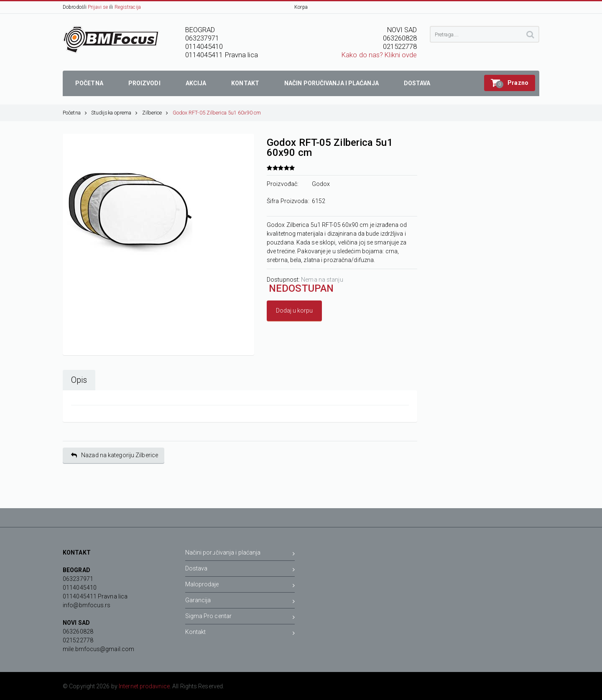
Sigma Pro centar (240, 617)
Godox (321, 184)
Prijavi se (98, 7)
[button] (510, 83)
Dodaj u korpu (294, 311)
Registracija (128, 7)
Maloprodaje (240, 586)
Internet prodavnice (144, 686)
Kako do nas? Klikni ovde (379, 55)
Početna (75, 113)
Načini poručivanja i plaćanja (240, 554)
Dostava (240, 570)
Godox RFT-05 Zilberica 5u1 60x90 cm (217, 113)
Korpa (301, 7)
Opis (79, 380)
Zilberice (155, 113)
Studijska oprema (115, 113)
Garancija (240, 602)
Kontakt (240, 633)
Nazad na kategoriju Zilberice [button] (115, 455)
